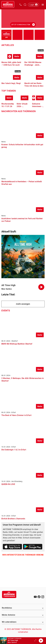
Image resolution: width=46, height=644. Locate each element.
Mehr (17, 56)
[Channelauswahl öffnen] (25, 5)
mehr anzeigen (23, 304)
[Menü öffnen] (43, 5)
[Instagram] (43, 597)
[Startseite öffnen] (8, 5)
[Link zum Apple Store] (12, 547)
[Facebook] (39, 597)
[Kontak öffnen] (21, 5)
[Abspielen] (41, 641)
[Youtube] (35, 597)
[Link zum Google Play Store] (33, 547)
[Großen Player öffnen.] (35, 641)
